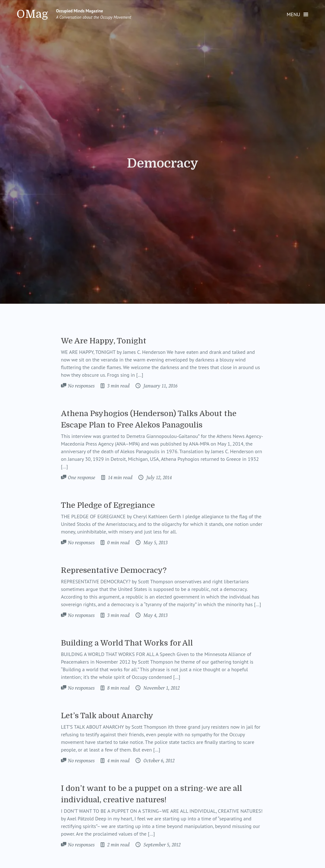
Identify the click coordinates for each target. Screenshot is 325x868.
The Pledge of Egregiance (108, 505)
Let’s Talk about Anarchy (107, 716)
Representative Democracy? (114, 570)
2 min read (118, 845)
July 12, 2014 (158, 478)
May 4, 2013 (155, 615)
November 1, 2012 (161, 688)
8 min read (118, 688)
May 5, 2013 (155, 543)
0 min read (118, 543)
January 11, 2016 (160, 386)
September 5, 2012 (161, 845)
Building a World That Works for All (127, 643)
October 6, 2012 (158, 761)
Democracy (163, 163)
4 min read (118, 761)
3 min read (118, 386)
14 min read (119, 478)
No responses (81, 386)
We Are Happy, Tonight (104, 341)
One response (82, 478)
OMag (32, 14)
